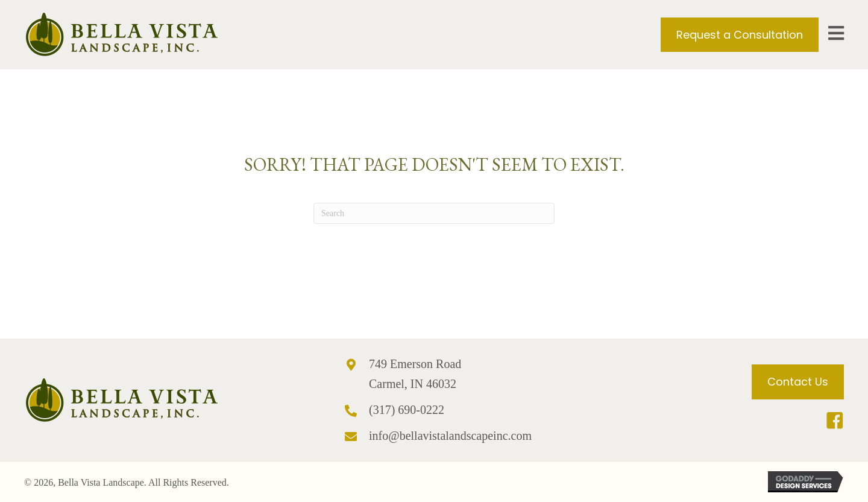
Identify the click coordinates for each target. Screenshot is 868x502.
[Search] (434, 213)
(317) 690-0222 (407, 410)
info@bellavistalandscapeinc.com (450, 436)
